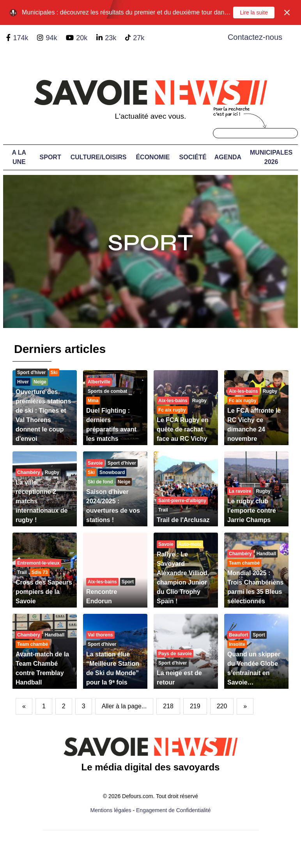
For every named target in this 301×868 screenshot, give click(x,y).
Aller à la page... (124, 706)
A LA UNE (19, 157)
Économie (153, 157)
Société (193, 157)
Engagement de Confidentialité (173, 810)
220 (222, 706)
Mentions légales (111, 810)
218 (168, 706)
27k (139, 38)
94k (51, 38)
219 (195, 706)
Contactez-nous (255, 37)
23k (111, 38)
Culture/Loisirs (99, 157)
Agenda (228, 157)
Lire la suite (254, 12)
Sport (50, 157)
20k (82, 38)
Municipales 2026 (271, 157)
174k (20, 38)
